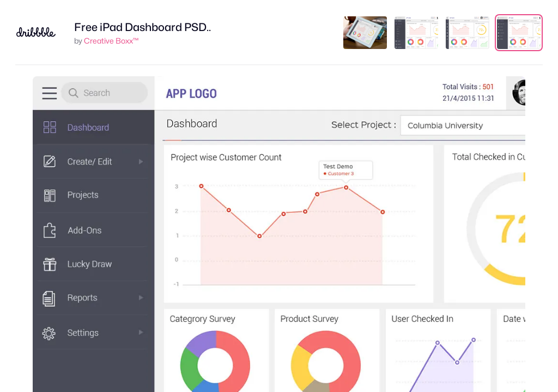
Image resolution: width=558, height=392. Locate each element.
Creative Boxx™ (111, 41)
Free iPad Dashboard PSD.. (142, 27)
